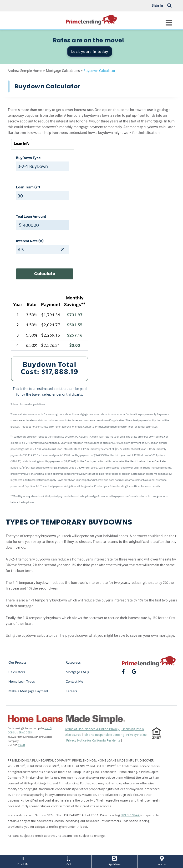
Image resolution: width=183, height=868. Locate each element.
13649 (22, 745)
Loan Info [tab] (22, 143)
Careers (71, 691)
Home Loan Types (22, 681)
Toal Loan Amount (31, 216)
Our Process (18, 662)
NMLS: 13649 (130, 815)
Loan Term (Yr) (28, 187)
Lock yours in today (90, 51)
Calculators (17, 672)
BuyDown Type (28, 158)
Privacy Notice (136, 734)
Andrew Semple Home (25, 71)
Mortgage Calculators (63, 71)
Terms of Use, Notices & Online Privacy (92, 729)
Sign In (157, 5)
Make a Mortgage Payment (28, 691)
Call (69, 860)
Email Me (23, 860)
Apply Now (114, 860)
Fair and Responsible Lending (104, 734)
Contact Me (74, 681)
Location (162, 860)
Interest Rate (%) (30, 241)
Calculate (45, 274)
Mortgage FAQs (77, 672)
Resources (73, 662)
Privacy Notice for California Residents (94, 740)
